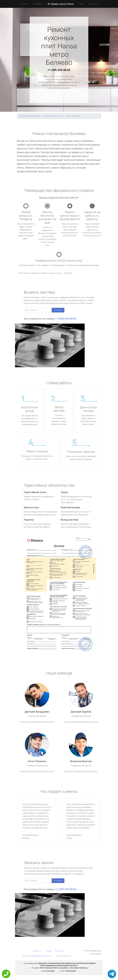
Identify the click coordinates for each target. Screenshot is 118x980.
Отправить (58, 310)
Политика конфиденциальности (37, 956)
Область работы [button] (63, 956)
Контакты (93, 4)
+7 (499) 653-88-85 (59, 70)
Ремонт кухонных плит (53, 116)
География (37, 4)
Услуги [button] (23, 4)
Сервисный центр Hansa (30, 116)
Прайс (81, 4)
